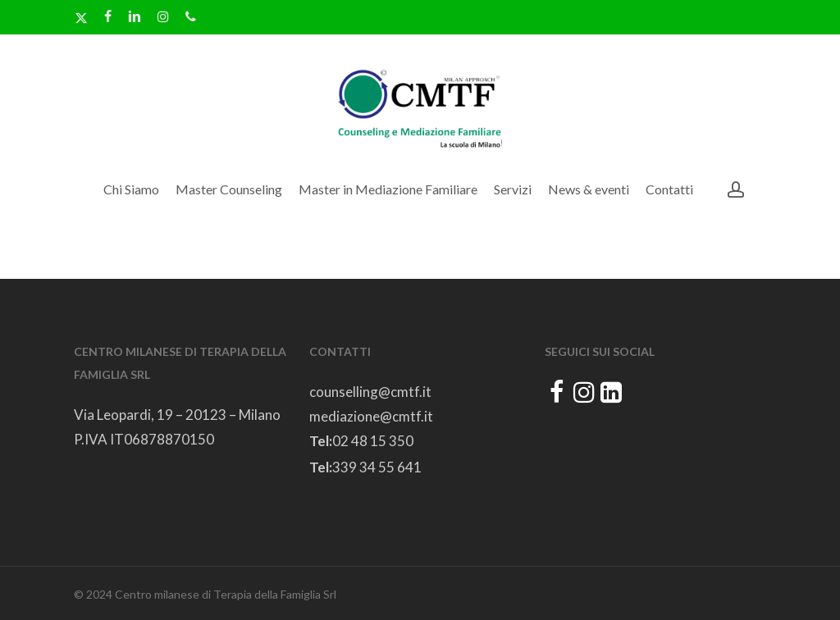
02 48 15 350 (373, 441)
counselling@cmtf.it (370, 392)
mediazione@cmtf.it (371, 416)
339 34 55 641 (377, 467)
